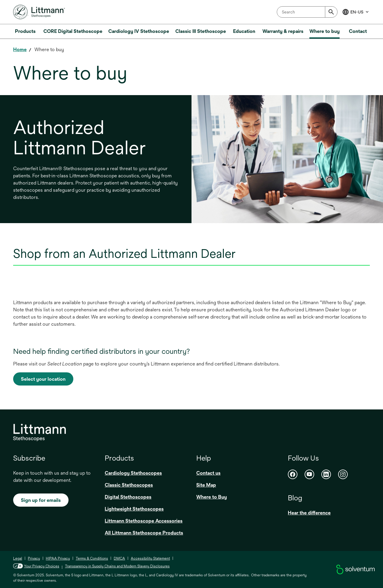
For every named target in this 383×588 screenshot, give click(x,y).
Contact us (208, 473)
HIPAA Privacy (58, 558)
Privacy (34, 558)
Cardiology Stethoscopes (133, 473)
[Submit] (331, 12)
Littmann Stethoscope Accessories (144, 521)
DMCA (119, 558)
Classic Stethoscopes (129, 485)
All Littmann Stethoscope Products (144, 533)
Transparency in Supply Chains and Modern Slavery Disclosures (117, 566)
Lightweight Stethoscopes (134, 509)
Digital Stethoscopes (128, 497)
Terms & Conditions (92, 558)
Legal (18, 558)
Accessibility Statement (150, 558)
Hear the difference (309, 513)
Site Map (206, 485)
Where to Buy (212, 497)
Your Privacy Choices (36, 566)
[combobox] (307, 12)
